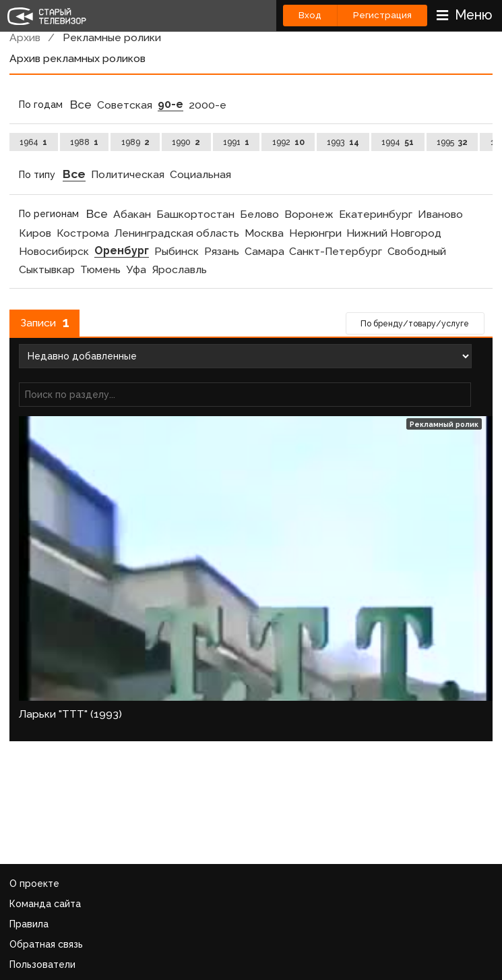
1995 (452, 142)
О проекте (34, 884)
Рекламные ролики (112, 37)
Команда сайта (45, 904)
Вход (310, 15)
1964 (33, 142)
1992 (288, 142)
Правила (29, 924)
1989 (135, 142)
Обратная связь (46, 944)
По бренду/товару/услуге (415, 323)
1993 (343, 142)
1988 (84, 142)
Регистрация (382, 15)
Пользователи (42, 964)
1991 (236, 142)
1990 (186, 142)
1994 (398, 142)
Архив (25, 37)
